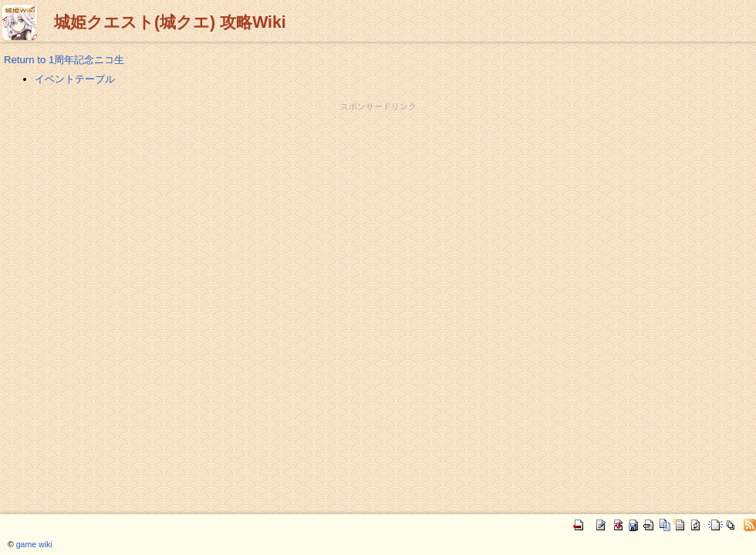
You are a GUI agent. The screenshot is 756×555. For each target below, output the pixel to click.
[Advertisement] (378, 147)
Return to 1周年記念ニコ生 (64, 60)
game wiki (34, 544)
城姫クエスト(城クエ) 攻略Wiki (170, 22)
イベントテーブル (75, 79)
